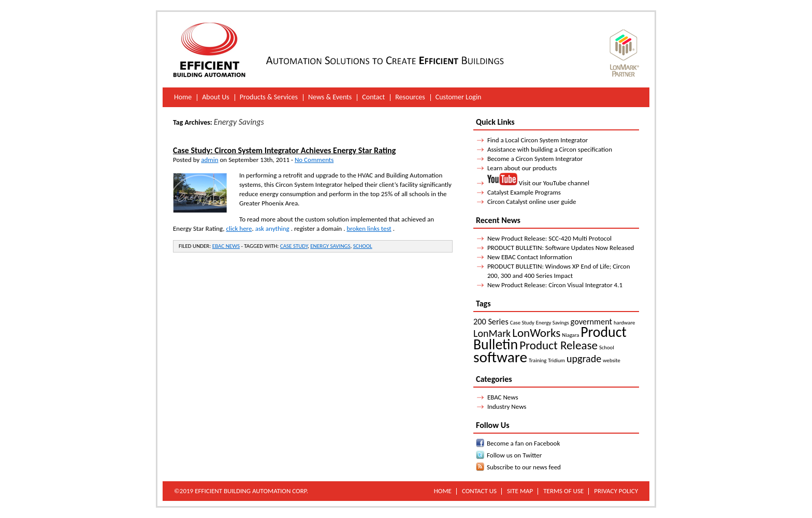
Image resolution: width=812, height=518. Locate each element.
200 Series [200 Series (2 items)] (491, 322)
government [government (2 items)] (591, 322)
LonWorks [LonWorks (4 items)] (536, 333)
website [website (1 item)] (612, 360)
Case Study (294, 246)
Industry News (507, 406)
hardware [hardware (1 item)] (624, 323)
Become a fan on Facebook (523, 443)
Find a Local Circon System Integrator (538, 140)
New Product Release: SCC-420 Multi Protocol (549, 238)
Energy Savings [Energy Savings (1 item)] (553, 323)
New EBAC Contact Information (530, 257)
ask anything (272, 228)
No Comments (314, 160)
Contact (373, 97)
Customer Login (459, 97)
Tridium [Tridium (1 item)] (556, 360)
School (363, 246)
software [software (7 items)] (500, 357)
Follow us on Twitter (514, 455)
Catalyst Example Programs (524, 192)
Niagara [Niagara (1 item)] (570, 335)
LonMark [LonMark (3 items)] (492, 333)
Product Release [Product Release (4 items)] (559, 345)
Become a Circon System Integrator (535, 159)
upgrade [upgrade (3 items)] (584, 359)
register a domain (318, 228)
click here (239, 228)
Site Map (520, 491)
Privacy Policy (616, 491)
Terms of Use (563, 491)
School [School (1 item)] (607, 347)
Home (183, 97)
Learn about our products (522, 168)
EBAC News (226, 246)
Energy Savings (330, 246)
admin (209, 160)
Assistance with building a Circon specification (550, 149)
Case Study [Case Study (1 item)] (522, 323)
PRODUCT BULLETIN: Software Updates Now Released (561, 248)
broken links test (369, 228)
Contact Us (479, 491)
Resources (410, 97)
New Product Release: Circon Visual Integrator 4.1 (555, 285)
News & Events (330, 97)
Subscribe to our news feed (524, 467)
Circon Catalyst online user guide (532, 202)
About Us (216, 97)
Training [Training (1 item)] (538, 360)
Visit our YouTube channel (538, 183)
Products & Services (269, 97)
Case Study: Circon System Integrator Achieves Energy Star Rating (284, 150)
